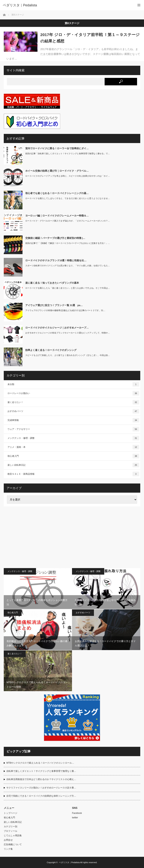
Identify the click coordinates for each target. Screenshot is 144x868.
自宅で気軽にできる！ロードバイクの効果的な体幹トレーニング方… (41, 796)
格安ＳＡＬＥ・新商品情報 (73, 474)
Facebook (77, 813)
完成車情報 (73, 420)
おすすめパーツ (73, 411)
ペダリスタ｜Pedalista (69, 862)
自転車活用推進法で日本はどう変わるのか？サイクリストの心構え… (41, 779)
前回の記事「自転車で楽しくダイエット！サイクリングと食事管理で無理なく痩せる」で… (68, 154)
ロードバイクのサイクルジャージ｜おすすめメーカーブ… (57, 328)
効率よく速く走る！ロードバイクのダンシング (51, 350)
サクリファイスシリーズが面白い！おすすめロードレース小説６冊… (41, 788)
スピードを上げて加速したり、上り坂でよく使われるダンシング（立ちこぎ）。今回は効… (68, 355)
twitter (75, 818)
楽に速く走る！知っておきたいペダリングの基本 (52, 283)
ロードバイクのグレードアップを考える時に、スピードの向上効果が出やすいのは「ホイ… (68, 176)
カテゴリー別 (10, 827)
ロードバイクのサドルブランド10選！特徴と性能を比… (56, 260)
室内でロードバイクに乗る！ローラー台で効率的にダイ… (57, 148)
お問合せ (8, 840)
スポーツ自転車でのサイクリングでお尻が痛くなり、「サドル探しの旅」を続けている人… (68, 266)
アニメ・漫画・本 (73, 447)
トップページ (10, 813)
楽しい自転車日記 (73, 465)
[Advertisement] (72, 537)
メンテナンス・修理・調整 (73, 438)
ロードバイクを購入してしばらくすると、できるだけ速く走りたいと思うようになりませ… (68, 198)
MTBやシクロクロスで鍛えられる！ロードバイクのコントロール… (40, 763)
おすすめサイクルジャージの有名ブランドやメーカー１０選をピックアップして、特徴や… (68, 333)
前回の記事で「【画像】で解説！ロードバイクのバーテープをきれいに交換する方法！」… (68, 243)
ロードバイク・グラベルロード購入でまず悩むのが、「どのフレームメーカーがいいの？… (68, 221)
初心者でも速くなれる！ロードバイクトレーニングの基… (57, 193)
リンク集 (8, 849)
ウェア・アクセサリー (73, 429)
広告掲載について (13, 844)
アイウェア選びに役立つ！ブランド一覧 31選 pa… (54, 305)
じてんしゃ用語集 (13, 836)
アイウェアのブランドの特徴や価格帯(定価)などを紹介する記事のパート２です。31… (65, 310)
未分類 (73, 384)
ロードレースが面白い (73, 393)
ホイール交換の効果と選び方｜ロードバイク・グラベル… (57, 171)
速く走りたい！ (73, 402)
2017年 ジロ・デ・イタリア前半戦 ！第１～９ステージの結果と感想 (90, 38)
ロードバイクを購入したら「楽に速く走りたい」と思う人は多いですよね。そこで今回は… (68, 288)
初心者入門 (73, 456)
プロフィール (10, 831)
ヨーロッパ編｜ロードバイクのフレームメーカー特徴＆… (57, 216)
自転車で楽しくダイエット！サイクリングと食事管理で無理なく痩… (41, 771)
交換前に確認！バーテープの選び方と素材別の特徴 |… (55, 238)
